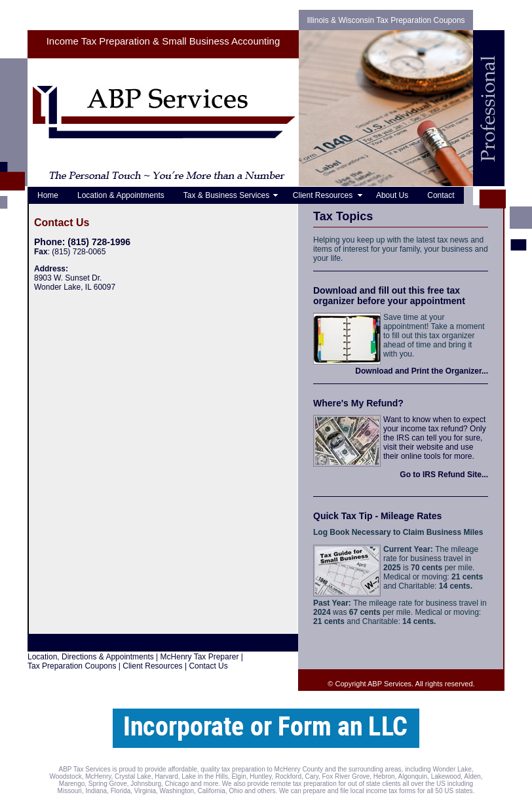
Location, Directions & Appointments (91, 657)
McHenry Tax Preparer (199, 657)
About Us (392, 195)
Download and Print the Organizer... (422, 371)
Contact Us (208, 666)
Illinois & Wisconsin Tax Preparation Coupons (386, 20)
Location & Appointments (121, 195)
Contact (441, 195)
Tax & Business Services (229, 195)
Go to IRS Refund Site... (444, 475)
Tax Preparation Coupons (72, 666)
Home (48, 195)
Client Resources (325, 195)
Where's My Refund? (358, 403)
